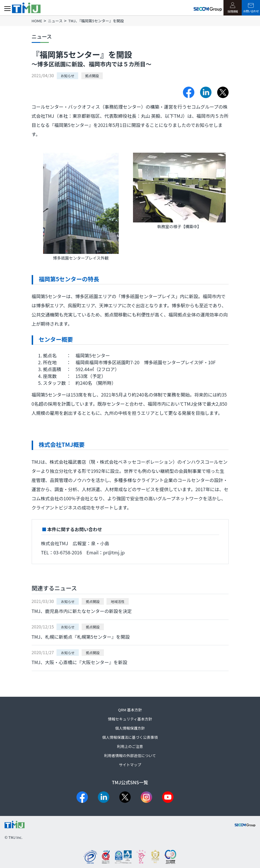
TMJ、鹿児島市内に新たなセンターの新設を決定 (82, 611)
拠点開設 (92, 76)
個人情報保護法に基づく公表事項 (130, 737)
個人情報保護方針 (130, 728)
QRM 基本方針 (130, 710)
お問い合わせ (251, 8)
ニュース (55, 21)
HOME (37, 21)
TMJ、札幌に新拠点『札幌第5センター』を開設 (81, 637)
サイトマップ (130, 765)
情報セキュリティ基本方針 (130, 719)
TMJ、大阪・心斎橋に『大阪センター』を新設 (79, 662)
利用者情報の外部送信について (130, 755)
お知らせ (68, 76)
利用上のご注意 (130, 746)
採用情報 (233, 8)
